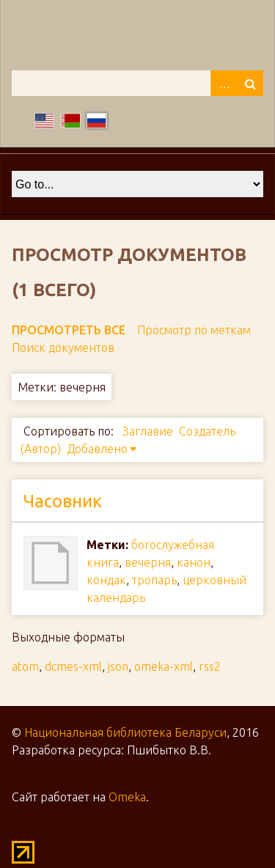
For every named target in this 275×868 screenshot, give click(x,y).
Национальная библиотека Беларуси (125, 732)
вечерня (148, 562)
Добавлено (97, 449)
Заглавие (148, 431)
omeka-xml (164, 666)
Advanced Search (224, 83)
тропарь (154, 580)
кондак (106, 580)
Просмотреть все (69, 330)
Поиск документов (63, 347)
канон (194, 562)
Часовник (63, 501)
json (118, 666)
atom (25, 666)
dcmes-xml (73, 666)
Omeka (127, 797)
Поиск (250, 83)
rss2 (210, 666)
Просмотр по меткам (194, 330)
